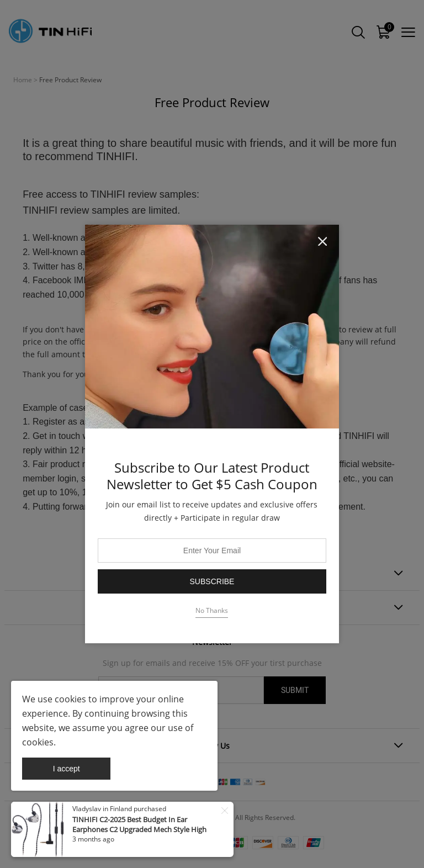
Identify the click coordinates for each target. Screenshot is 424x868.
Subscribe (212, 581)
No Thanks (212, 610)
